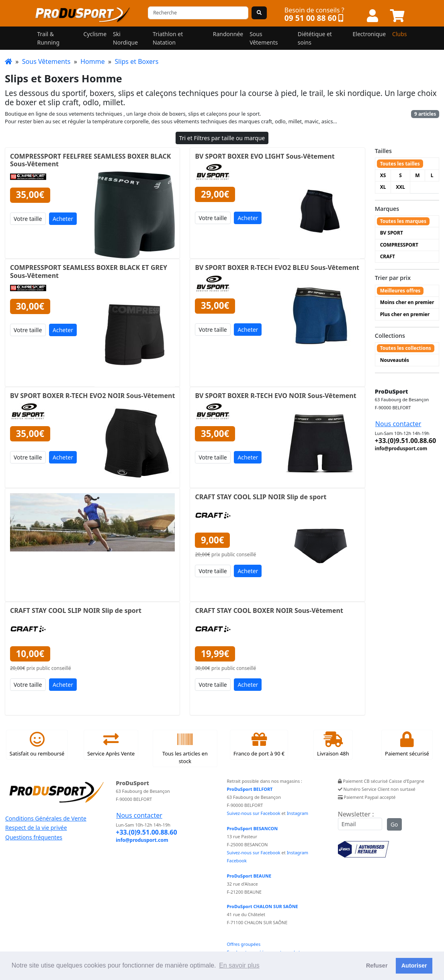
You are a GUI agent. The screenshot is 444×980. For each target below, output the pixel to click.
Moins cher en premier (407, 302)
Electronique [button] (369, 34)
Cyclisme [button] (95, 34)
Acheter (63, 219)
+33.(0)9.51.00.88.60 (405, 441)
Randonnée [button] (228, 34)
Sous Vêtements (46, 61)
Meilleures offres (400, 291)
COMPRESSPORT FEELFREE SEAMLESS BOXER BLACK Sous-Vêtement (90, 160)
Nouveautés (395, 360)
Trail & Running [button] (49, 38)
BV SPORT (392, 233)
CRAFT (388, 256)
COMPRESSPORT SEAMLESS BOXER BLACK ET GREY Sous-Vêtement (89, 271)
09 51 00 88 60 (311, 18)
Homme (92, 61)
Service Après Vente (111, 744)
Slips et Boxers (136, 61)
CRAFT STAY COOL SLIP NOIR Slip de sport (261, 497)
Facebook (237, 861)
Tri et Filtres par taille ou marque (222, 138)
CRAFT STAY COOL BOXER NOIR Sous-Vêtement (269, 610)
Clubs (399, 34)
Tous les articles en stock (185, 748)
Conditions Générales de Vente (46, 818)
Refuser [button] (377, 966)
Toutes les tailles (400, 164)
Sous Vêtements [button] (264, 38)
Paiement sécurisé (407, 744)
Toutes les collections (406, 348)
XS (383, 175)
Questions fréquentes (34, 837)
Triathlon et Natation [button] (168, 38)
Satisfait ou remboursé (37, 744)
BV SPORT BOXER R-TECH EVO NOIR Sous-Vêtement (275, 396)
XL (383, 187)
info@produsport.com (401, 448)
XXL (400, 187)
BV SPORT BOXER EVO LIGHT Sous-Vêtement (265, 156)
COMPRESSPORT (399, 245)
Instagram (298, 813)
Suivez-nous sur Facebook (254, 813)
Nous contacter (398, 424)
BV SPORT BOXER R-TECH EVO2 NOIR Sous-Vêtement (92, 396)
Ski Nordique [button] (125, 38)
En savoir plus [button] (239, 965)
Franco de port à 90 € (259, 744)
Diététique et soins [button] (315, 38)
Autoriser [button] (414, 966)
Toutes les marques (403, 221)
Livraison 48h (333, 744)
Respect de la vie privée (36, 828)
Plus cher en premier (405, 314)
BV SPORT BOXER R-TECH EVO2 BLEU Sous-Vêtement (277, 267)
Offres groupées (244, 944)
